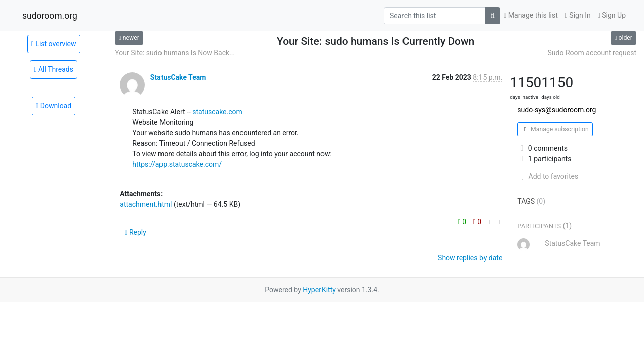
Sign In (578, 15)
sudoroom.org (50, 16)
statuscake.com (217, 112)
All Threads (54, 69)
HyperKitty (319, 290)
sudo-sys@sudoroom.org (556, 110)
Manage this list (531, 15)
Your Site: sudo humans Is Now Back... (175, 53)
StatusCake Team (178, 77)
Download (54, 106)
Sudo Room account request (592, 53)
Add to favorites (548, 176)
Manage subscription (555, 129)
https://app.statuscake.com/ (177, 164)
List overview (54, 44)
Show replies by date (470, 258)
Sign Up (612, 15)
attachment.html (146, 204)
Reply (136, 232)
